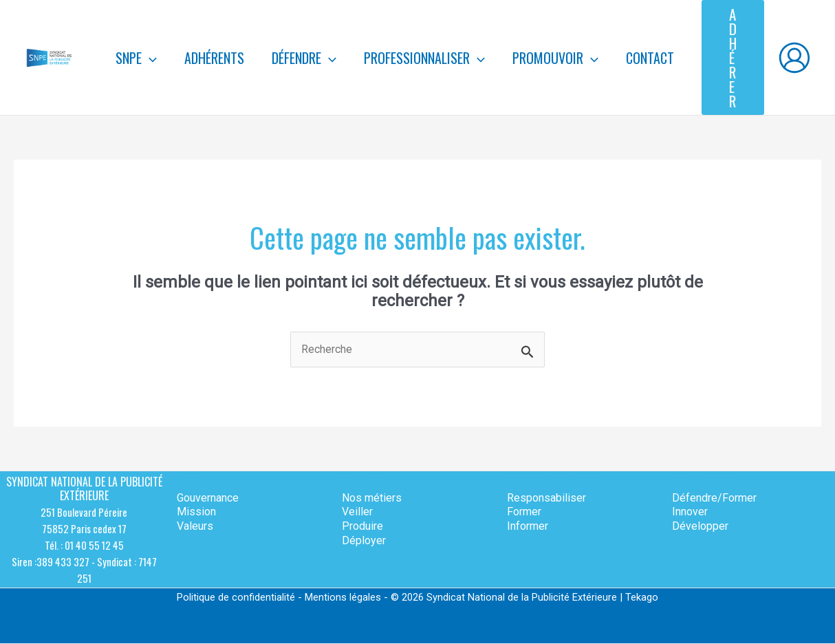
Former (524, 512)
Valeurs (195, 527)
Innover (690, 512)
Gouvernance (208, 498)
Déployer (364, 540)
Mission (196, 512)
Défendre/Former (714, 498)
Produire (362, 527)
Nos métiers (372, 498)
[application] (149, 58)
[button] (733, 57)
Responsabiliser (546, 498)
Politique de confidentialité (236, 598)
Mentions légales (343, 598)
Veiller (357, 512)
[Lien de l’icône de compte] (794, 58)
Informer (528, 527)
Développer (700, 527)
